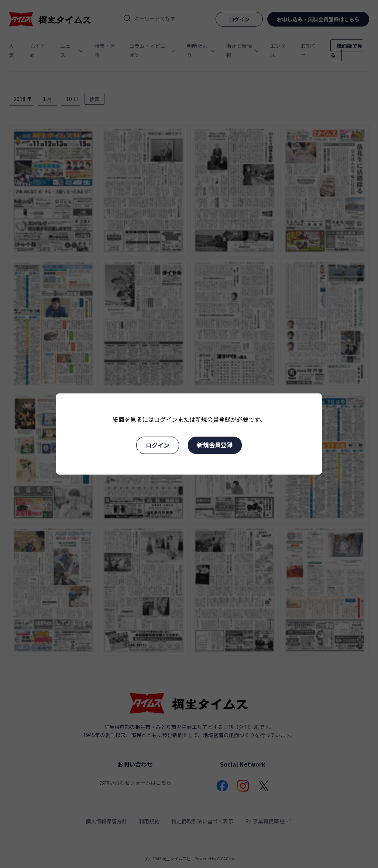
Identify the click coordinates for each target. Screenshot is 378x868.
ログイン (158, 445)
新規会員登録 (215, 445)
